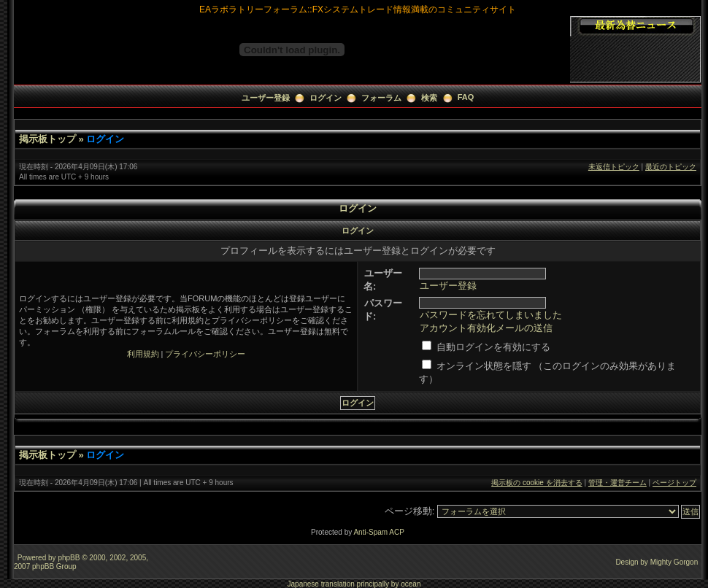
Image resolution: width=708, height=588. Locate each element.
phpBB (69, 558)
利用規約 (143, 354)
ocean (411, 584)
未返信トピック (614, 167)
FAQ (466, 97)
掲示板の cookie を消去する (536, 483)
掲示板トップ (47, 139)
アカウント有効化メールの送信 (486, 328)
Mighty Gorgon (674, 562)
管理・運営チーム (617, 483)
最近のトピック (671, 167)
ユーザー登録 (266, 98)
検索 (429, 98)
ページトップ (674, 483)
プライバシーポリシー (205, 354)
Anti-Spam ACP (378, 532)
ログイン (326, 98)
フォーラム (381, 98)
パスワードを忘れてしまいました (491, 315)
